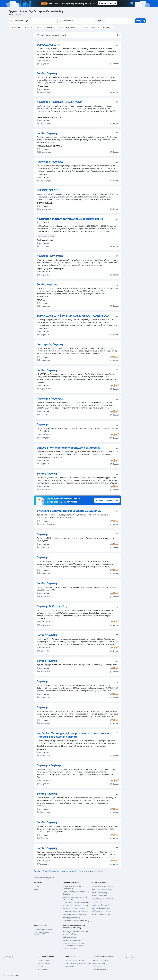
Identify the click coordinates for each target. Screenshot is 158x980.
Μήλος (36, 890)
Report (114, 64)
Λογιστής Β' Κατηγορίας (52, 606)
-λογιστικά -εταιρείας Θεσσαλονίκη (76, 912)
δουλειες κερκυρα (69, 948)
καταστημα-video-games (72, 940)
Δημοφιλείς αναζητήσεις (102, 960)
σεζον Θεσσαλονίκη (99, 893)
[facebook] (126, 958)
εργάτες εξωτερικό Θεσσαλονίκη (75, 915)
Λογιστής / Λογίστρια (50, 162)
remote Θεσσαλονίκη (100, 896)
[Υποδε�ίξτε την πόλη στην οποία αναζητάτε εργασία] (82, 21)
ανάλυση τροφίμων (70, 937)
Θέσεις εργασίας (43, 970)
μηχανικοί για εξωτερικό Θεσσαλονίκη (77, 902)
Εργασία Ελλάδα (99, 963)
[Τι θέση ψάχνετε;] (33, 21)
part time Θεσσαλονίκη (100, 908)
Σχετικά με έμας (43, 960)
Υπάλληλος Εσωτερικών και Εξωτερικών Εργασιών (69, 511)
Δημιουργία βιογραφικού (107, 500)
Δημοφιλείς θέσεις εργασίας (44, 930)
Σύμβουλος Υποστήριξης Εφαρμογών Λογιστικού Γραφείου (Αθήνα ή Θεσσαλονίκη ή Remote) (74, 735)
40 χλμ (101, 21)
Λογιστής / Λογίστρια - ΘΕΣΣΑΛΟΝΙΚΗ (61, 102)
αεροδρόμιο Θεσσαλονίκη (101, 905)
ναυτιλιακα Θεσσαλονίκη (101, 902)
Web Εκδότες (70, 967)
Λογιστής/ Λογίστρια (50, 256)
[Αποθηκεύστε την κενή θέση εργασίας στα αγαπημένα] (117, 45)
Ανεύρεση (140, 21)
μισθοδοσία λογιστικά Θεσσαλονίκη (76, 921)
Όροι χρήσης (97, 967)
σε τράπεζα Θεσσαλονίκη (102, 914)
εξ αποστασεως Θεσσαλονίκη (74, 908)
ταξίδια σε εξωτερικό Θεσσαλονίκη (76, 905)
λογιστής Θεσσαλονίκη (71, 918)
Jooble (16, 975)
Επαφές (40, 967)
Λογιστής (43, 424)
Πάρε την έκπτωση (107, 3)
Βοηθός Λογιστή (47, 73)
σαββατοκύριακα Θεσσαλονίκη (103, 899)
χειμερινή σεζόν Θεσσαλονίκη (103, 886)
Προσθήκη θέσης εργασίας (75, 960)
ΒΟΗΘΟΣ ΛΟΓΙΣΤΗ (48, 45)
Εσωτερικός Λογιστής (50, 344)
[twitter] (132, 958)
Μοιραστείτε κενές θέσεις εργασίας (78, 963)
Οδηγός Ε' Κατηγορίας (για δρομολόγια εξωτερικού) (69, 448)
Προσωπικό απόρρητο (101, 970)
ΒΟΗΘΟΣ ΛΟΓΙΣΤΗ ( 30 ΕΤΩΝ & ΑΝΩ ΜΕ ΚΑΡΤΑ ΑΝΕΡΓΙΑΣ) (73, 316)
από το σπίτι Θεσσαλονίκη (102, 890)
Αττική (36, 886)
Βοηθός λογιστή (47, 284)
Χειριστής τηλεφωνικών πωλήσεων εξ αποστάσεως (70, 219)
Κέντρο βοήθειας (44, 963)
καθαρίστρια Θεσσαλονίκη (102, 911)
